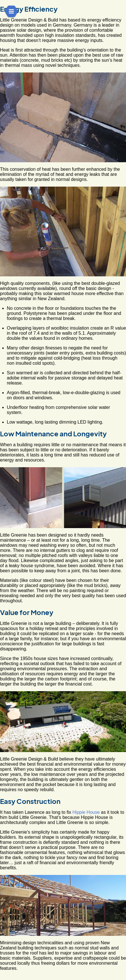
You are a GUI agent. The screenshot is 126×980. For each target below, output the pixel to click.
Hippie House (86, 812)
